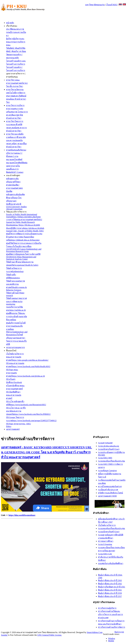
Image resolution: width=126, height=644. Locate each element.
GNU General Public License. (50, 635)
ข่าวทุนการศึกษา (106, 541)
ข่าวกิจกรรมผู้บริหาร (107, 608)
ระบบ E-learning (105, 544)
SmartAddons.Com (95, 632)
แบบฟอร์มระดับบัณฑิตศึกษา (111, 563)
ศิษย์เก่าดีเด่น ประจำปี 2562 (110, 584)
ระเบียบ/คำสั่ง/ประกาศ (108, 490)
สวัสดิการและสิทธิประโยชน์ (111, 493)
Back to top (119, 632)
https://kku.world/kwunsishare (22, 515)
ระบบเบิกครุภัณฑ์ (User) (109, 449)
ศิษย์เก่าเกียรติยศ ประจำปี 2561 (112, 587)
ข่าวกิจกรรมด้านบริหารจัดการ (112, 627)
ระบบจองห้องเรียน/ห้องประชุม (112, 461)
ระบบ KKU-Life (105, 554)
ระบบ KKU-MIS (105, 458)
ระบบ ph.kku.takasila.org (109, 446)
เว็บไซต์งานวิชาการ (107, 525)
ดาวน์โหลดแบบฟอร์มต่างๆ (110, 486)
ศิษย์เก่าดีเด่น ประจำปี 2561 (110, 590)
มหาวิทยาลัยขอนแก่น (95, 5)
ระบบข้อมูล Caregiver (107, 471)
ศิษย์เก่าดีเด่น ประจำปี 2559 (110, 593)
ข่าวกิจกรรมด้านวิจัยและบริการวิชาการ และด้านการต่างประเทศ (111, 614)
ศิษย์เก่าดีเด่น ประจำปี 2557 (110, 596)
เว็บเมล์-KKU (112, 5)
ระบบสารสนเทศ (105, 443)
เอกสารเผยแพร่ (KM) (107, 496)
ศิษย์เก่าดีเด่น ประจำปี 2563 (110, 580)
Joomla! (4, 635)
